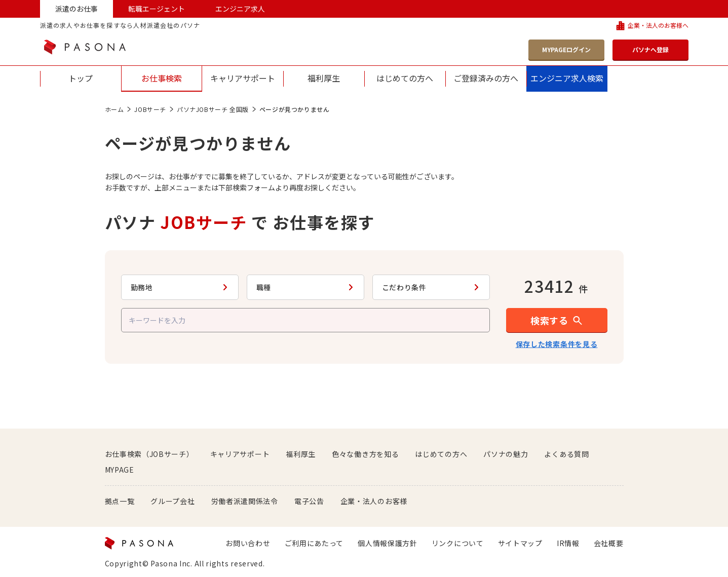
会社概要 (609, 543)
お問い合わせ (248, 543)
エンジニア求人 (240, 9)
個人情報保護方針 (388, 543)
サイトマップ (520, 543)
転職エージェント (157, 9)
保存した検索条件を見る (557, 344)
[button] (557, 320)
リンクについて (458, 543)
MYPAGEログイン (566, 49)
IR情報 (568, 543)
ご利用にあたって (314, 543)
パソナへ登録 (650, 49)
